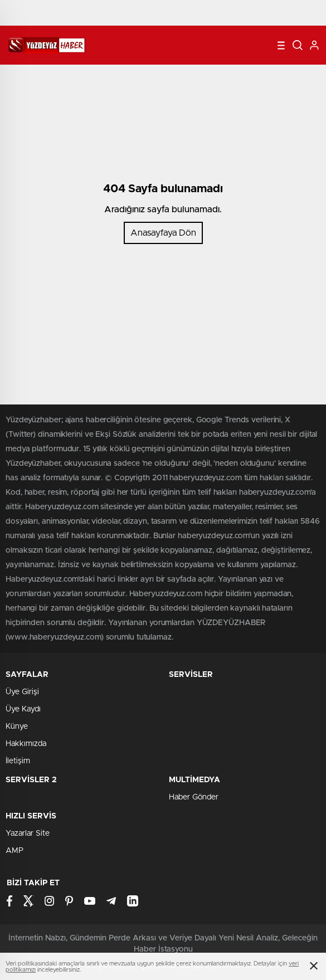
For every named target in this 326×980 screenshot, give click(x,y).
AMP (14, 851)
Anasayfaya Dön (163, 233)
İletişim (18, 761)
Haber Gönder (194, 797)
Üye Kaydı (23, 709)
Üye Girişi (22, 692)
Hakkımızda (26, 744)
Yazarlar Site (28, 833)
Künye (17, 727)
